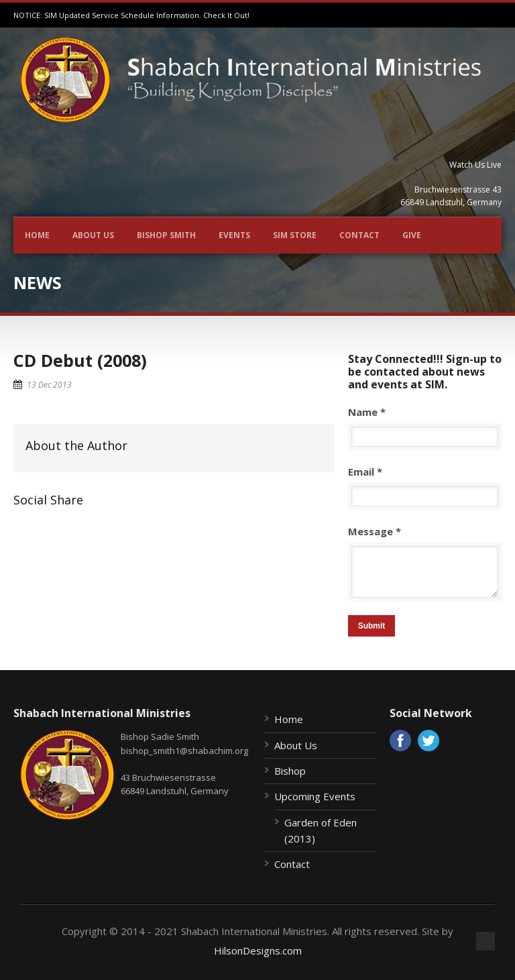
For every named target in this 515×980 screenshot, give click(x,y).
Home (37, 235)
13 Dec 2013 (49, 385)
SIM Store (295, 235)
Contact (359, 235)
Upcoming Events (315, 796)
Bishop (290, 771)
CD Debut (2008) (80, 360)
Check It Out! (226, 15)
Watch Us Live (475, 165)
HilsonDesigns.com (258, 950)
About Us (93, 235)
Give (412, 235)
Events (234, 235)
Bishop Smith (166, 235)
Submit (372, 626)
